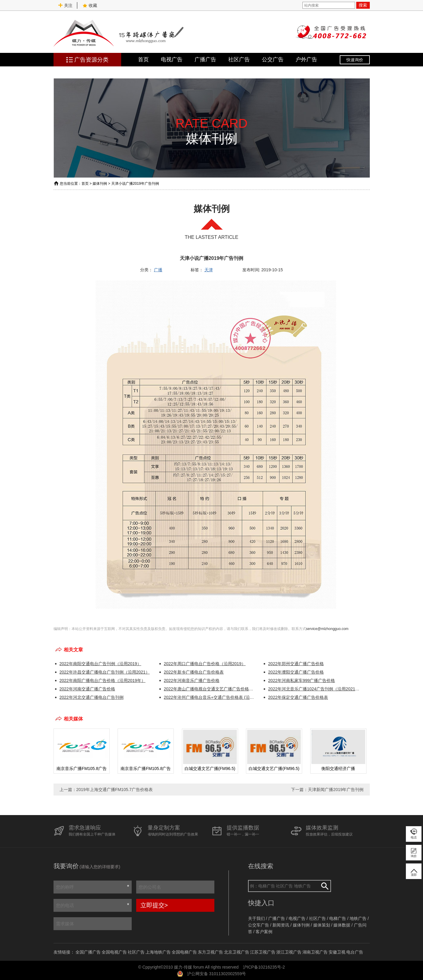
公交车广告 (259, 925)
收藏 (90, 5)
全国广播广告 (88, 952)
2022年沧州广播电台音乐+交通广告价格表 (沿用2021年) (210, 697)
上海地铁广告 (158, 952)
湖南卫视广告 (315, 952)
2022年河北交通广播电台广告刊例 (92, 697)
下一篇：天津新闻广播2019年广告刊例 (327, 790)
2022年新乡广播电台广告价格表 (194, 672)
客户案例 (264, 932)
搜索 (363, 5)
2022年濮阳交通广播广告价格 (296, 672)
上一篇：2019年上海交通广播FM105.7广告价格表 (106, 790)
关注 (65, 5)
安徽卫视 (337, 952)
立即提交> (154, 905)
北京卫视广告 (237, 952)
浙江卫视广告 (289, 952)
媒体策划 (322, 925)
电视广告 (172, 59)
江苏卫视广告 (263, 952)
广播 (158, 270)
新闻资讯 (281, 925)
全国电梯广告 (184, 952)
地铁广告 (358, 918)
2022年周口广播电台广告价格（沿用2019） (205, 664)
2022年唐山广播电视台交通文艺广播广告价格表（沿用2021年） (210, 689)
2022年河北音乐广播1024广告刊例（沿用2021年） (314, 689)
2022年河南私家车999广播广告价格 (302, 680)
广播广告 (205, 59)
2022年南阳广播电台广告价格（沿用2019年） (103, 680)
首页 (143, 59)
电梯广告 (338, 918)
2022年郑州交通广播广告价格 (296, 664)
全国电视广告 (114, 952)
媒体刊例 (100, 184)
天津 (209, 270)
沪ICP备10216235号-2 (264, 967)
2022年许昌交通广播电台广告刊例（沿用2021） (105, 672)
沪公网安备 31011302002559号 (217, 974)
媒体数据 (342, 925)
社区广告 (239, 59)
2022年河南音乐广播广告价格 (192, 680)
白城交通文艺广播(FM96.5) (210, 768)
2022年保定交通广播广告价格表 (298, 697)
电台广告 (355, 952)
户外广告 (306, 59)
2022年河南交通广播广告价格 (87, 689)
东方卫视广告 (210, 952)
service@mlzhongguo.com (327, 629)
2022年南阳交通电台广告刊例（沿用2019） (100, 664)
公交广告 (273, 59)
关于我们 (256, 918)
